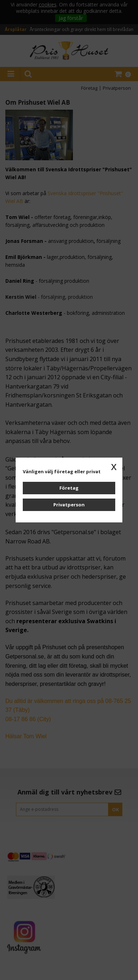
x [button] (114, 466)
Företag (69, 488)
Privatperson (69, 505)
